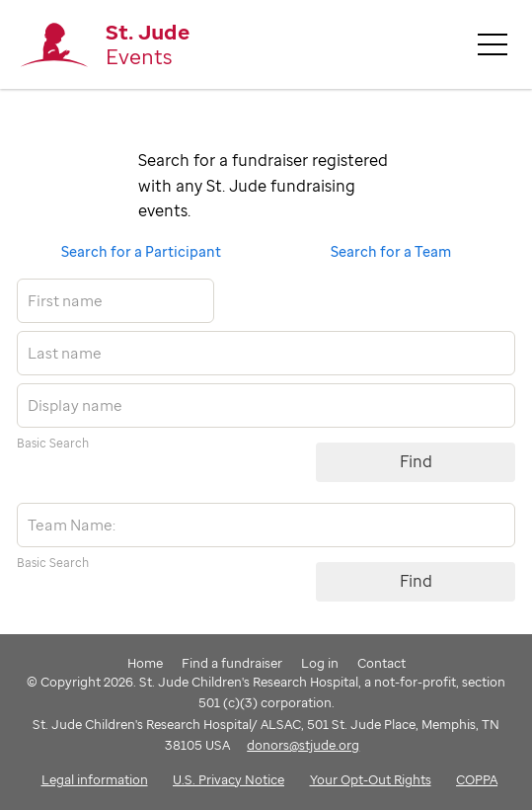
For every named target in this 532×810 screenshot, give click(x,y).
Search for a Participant (141, 251)
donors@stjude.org (303, 745)
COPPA (477, 779)
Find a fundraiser (232, 663)
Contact (381, 663)
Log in (320, 663)
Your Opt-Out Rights (371, 779)
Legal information (95, 779)
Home (145, 663)
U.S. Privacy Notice (228, 779)
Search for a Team (391, 251)
